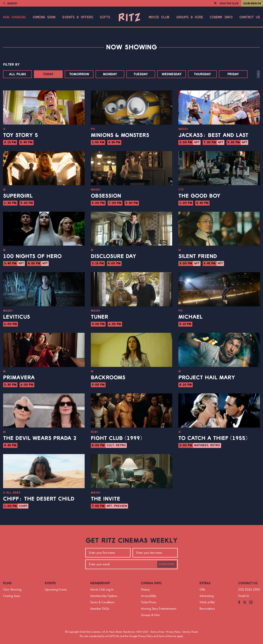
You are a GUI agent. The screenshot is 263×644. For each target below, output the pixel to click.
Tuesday (141, 74)
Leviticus (17, 317)
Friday (233, 74)
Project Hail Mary (207, 378)
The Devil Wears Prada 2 (40, 438)
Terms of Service (167, 636)
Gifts (105, 17)
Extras (205, 583)
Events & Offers (78, 17)
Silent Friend (198, 256)
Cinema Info (221, 17)
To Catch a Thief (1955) (213, 438)
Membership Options (104, 596)
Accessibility (149, 596)
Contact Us (250, 17)
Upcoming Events (56, 589)
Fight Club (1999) (116, 438)
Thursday (202, 74)
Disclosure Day (114, 256)
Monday (110, 74)
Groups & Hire (190, 17)
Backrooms (108, 378)
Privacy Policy (173, 632)
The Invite (106, 499)
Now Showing (14, 17)
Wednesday (172, 74)
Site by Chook (190, 632)
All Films (17, 74)
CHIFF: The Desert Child (39, 499)
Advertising (207, 596)
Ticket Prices (149, 602)
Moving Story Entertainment (159, 609)
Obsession (106, 196)
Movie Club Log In (102, 589)
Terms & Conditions (102, 602)
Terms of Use (157, 632)
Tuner (100, 317)
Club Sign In (252, 3)
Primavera (19, 378)
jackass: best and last (213, 135)
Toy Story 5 (21, 135)
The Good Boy (199, 196)
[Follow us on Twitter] (245, 603)
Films (7, 583)
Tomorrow (79, 74)
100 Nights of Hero (32, 256)
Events (50, 583)
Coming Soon (44, 17)
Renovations (207, 609)
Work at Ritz (207, 602)
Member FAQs (100, 609)
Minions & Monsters (120, 135)
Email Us (244, 596)
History (145, 589)
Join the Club (229, 3)
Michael (190, 317)
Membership (100, 583)
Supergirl (18, 196)
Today (48, 74)
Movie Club (159, 17)
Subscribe (167, 564)
